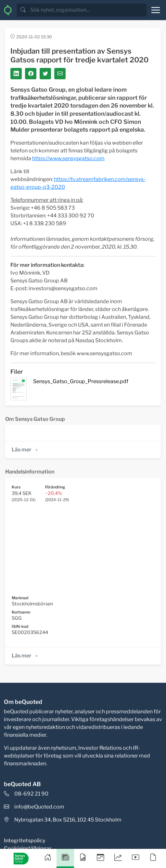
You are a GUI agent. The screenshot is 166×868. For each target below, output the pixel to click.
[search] (88, 10)
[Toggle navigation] (156, 10)
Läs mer (25, 450)
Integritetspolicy (25, 841)
